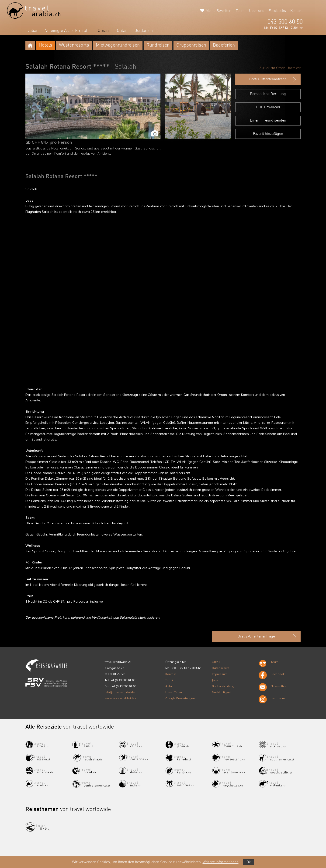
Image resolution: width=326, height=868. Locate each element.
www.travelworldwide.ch (121, 698)
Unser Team (174, 692)
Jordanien (144, 31)
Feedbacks (277, 11)
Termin (170, 680)
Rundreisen (158, 45)
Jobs (215, 680)
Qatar (122, 31)
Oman (103, 31)
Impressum (220, 674)
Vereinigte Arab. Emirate (67, 31)
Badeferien (224, 45)
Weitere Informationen (221, 862)
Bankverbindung (223, 686)
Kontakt (297, 11)
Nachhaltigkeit (222, 692)
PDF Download (268, 107)
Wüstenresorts (74, 45)
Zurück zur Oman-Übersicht (280, 68)
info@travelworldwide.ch (122, 692)
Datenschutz (221, 668)
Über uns (257, 11)
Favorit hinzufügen (268, 134)
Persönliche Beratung (268, 94)
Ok (249, 862)
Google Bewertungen (180, 698)
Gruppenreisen (191, 45)
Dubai (32, 31)
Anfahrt (170, 686)
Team (240, 11)
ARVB (216, 662)
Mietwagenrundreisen (118, 45)
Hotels (45, 45)
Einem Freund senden (268, 121)
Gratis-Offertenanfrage (273, 80)
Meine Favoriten (218, 11)
